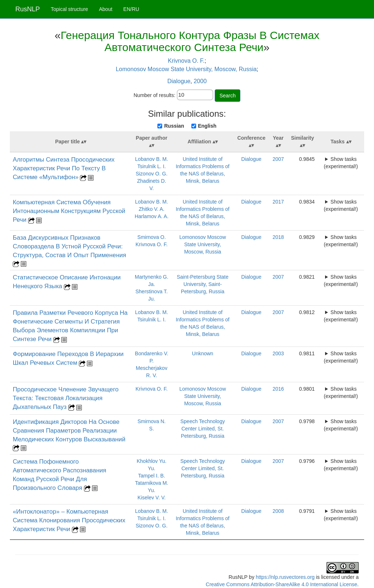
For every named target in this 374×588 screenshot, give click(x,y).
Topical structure (69, 9)
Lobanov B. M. (152, 159)
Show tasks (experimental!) (341, 163)
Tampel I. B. (152, 476)
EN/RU (131, 9)
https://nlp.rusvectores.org (285, 577)
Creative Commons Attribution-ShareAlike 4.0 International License (281, 584)
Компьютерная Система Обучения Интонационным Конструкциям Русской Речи (69, 211)
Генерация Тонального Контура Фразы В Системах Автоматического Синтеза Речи (190, 41)
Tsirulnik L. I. (152, 166)
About (106, 9)
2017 (278, 202)
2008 (278, 511)
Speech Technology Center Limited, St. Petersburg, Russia (203, 429)
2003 (278, 353)
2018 (278, 237)
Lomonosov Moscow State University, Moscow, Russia (186, 69)
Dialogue (179, 81)
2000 (200, 81)
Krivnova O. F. (186, 61)
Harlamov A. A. (152, 216)
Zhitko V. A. (152, 209)
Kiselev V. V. (152, 498)
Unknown (203, 353)
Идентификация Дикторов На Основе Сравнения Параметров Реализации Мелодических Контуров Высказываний (69, 431)
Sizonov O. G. (151, 174)
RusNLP (28, 9)
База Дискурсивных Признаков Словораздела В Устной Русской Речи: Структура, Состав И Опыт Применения (69, 246)
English (207, 126)
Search (228, 96)
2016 (278, 389)
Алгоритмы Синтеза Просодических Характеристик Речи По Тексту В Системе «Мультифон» (64, 168)
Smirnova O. (152, 237)
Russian (174, 126)
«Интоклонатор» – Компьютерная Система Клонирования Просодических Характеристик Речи (69, 520)
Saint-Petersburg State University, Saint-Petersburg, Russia (203, 284)
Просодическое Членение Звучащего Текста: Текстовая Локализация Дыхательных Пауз (66, 398)
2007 (278, 159)
